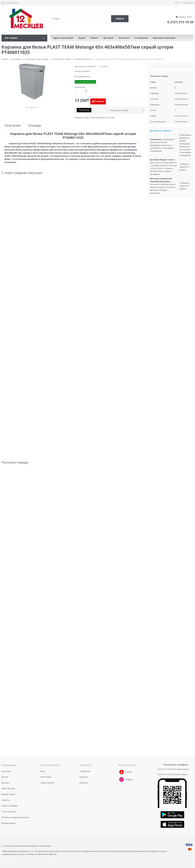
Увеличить (34, 107)
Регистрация (188, 3)
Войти (177, 3)
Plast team (92, 66)
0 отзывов (104, 66)
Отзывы (35, 125)
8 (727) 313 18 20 (165, 769)
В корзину (99, 101)
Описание (13, 125)
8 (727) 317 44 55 (165, 774)
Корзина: (185, 17)
